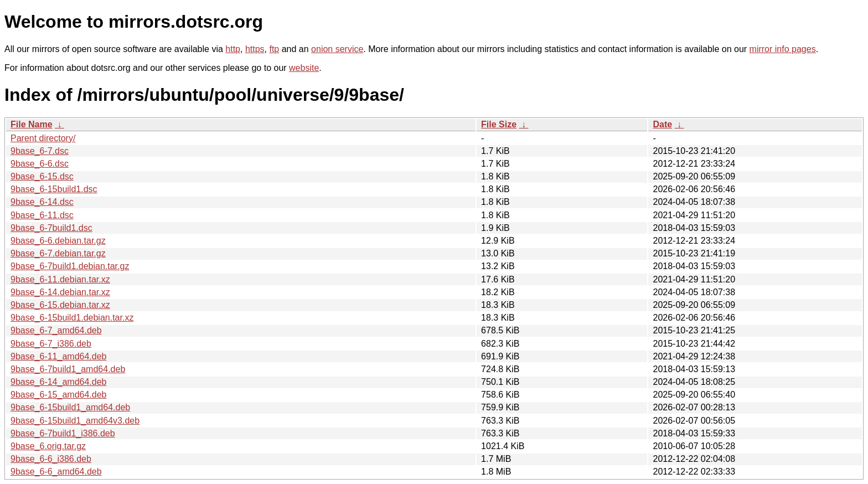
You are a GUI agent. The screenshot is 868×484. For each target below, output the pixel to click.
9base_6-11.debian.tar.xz (60, 279)
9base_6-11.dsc (42, 215)
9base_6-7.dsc (40, 151)
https (255, 49)
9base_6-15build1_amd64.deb (70, 407)
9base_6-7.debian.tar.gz (58, 253)
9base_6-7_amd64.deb (56, 330)
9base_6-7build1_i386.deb (63, 433)
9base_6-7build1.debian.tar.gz (70, 266)
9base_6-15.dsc (42, 176)
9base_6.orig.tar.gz (48, 446)
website (304, 68)
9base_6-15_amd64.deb (58, 395)
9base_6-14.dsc (42, 202)
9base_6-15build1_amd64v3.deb (75, 421)
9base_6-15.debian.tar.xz (60, 305)
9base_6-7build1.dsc (51, 228)
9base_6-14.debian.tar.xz (60, 292)
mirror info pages (783, 49)
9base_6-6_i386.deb (51, 459)
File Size (499, 124)
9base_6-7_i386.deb (51, 344)
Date (662, 124)
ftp (274, 49)
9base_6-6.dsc (40, 164)
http (233, 49)
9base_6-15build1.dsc (54, 189)
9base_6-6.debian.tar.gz (58, 241)
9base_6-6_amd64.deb (56, 472)
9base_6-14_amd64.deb (58, 382)
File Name (32, 124)
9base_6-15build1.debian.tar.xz (72, 318)
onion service (337, 49)
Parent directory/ (43, 138)
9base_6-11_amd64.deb (58, 356)
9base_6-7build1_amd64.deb (68, 369)
